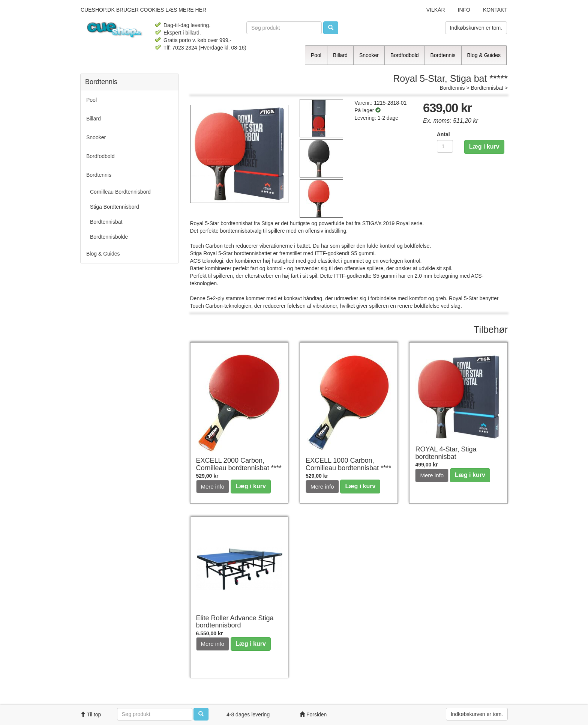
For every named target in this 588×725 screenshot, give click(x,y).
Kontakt (495, 10)
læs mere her (186, 10)
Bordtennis (452, 88)
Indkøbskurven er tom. (476, 28)
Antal (443, 134)
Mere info (213, 487)
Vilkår (436, 10)
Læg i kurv (484, 147)
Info (464, 10)
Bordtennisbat (487, 88)
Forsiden (313, 714)
